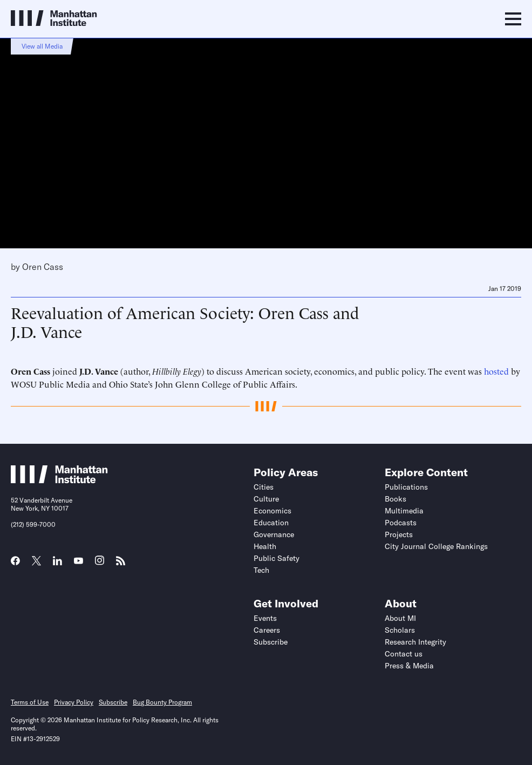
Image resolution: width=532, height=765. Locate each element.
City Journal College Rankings (436, 546)
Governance (274, 534)
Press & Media (409, 666)
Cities (264, 487)
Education (271, 523)
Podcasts (401, 523)
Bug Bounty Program (162, 702)
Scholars (400, 630)
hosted (496, 371)
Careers (267, 630)
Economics (272, 511)
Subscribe (271, 642)
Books (395, 499)
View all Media (42, 46)
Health (265, 546)
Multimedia (404, 511)
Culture (266, 499)
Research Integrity (415, 642)
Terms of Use (30, 702)
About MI (400, 618)
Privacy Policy (74, 702)
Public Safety (277, 558)
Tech (261, 570)
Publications (406, 487)
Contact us (404, 654)
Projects (399, 534)
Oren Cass (43, 267)
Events (265, 618)
